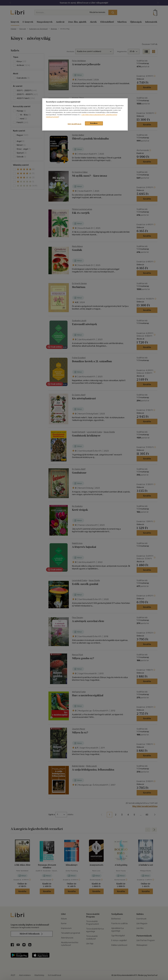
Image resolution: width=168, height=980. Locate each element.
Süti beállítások (74, 124)
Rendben (94, 123)
